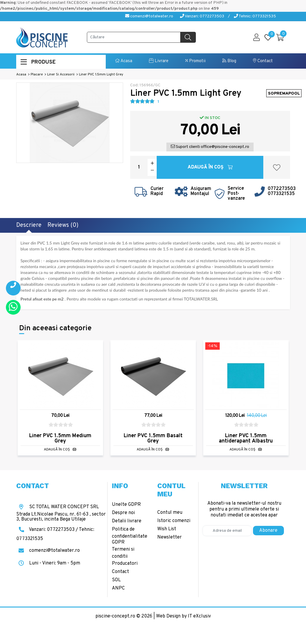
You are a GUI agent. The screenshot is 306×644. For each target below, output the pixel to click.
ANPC (118, 588)
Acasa (124, 61)
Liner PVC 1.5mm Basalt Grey (153, 439)
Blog (229, 61)
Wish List (167, 529)
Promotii (195, 61)
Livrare (159, 61)
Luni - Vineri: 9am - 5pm (48, 563)
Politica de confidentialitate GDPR (130, 536)
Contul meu (170, 513)
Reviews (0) (63, 225)
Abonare (268, 531)
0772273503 (282, 189)
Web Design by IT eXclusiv (183, 616)
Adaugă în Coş (210, 167)
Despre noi (123, 513)
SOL (116, 580)
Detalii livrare (127, 521)
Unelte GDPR (126, 505)
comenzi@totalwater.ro (149, 16)
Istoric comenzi (174, 521)
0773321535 (281, 194)
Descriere (29, 225)
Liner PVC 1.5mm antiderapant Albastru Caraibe (246, 441)
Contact (263, 61)
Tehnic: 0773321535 (255, 16)
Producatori (125, 564)
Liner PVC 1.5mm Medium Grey (60, 439)
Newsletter (169, 537)
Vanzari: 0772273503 (202, 16)
